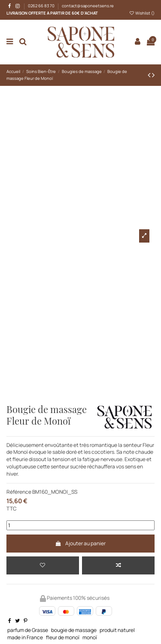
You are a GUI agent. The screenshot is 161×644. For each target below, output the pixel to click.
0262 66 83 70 (42, 6)
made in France (25, 637)
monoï (90, 637)
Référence (19, 492)
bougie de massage (74, 630)
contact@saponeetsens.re (88, 6)
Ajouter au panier (80, 543)
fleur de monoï (63, 637)
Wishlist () (142, 13)
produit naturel (117, 630)
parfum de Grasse (28, 630)
